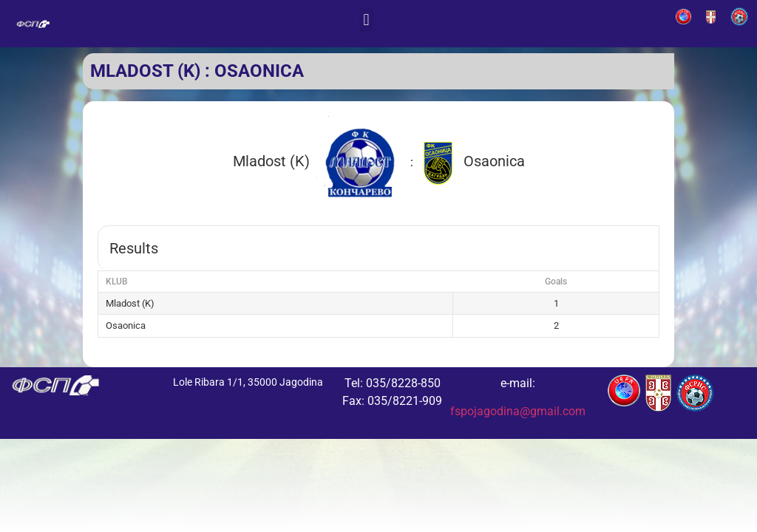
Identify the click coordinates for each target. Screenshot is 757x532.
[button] (366, 20)
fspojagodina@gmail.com (518, 411)
